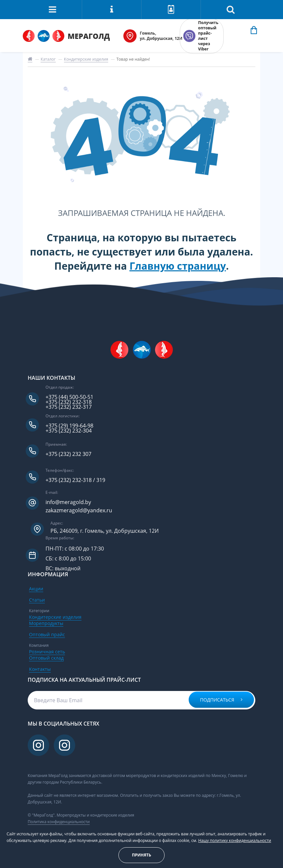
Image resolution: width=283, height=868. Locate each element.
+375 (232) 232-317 (69, 407)
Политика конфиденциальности (59, 822)
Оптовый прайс (47, 634)
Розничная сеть (47, 652)
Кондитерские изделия (86, 59)
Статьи (37, 600)
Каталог (48, 59)
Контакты (40, 669)
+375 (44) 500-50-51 (69, 397)
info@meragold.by (68, 502)
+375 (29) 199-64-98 (69, 426)
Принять (141, 855)
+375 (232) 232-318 (69, 402)
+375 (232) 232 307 (68, 454)
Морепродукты (46, 623)
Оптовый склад (46, 658)
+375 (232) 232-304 (69, 431)
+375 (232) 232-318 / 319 (75, 480)
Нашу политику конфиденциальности (235, 840)
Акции (36, 589)
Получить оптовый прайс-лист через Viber (208, 36)
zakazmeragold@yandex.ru (79, 510)
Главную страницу (178, 266)
